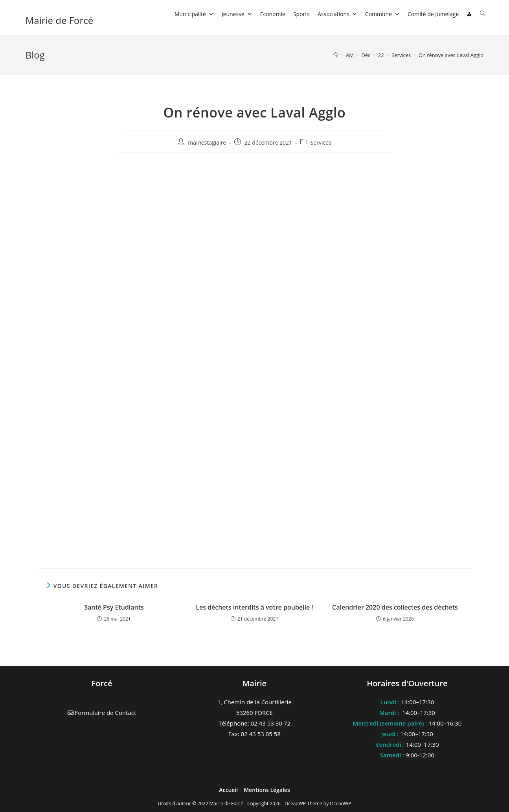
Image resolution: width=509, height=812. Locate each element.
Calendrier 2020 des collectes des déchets (395, 607)
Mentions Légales (267, 790)
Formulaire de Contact (102, 713)
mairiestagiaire (207, 142)
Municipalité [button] (194, 14)
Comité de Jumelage (433, 14)
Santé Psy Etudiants (114, 607)
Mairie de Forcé (60, 20)
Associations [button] (337, 14)
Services (321, 142)
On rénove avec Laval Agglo (451, 55)
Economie (273, 14)
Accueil (229, 790)
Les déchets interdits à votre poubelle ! (254, 607)
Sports (301, 14)
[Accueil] (336, 55)
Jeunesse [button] (237, 14)
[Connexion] (469, 14)
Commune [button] (382, 14)
